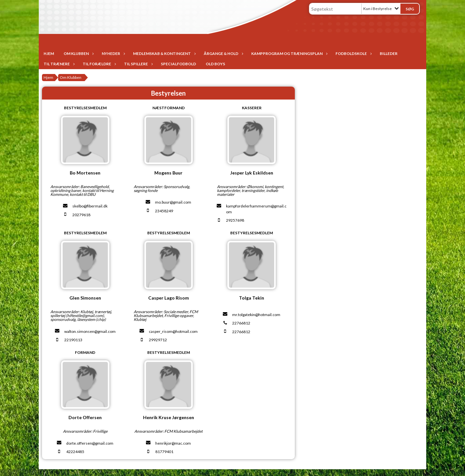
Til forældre (98, 64)
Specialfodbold (178, 64)
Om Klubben (78, 53)
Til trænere (58, 64)
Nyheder (113, 53)
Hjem (49, 53)
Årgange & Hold (223, 53)
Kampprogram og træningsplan (289, 53)
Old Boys (215, 64)
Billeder (389, 53)
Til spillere (138, 64)
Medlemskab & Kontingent (164, 53)
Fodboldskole (353, 53)
